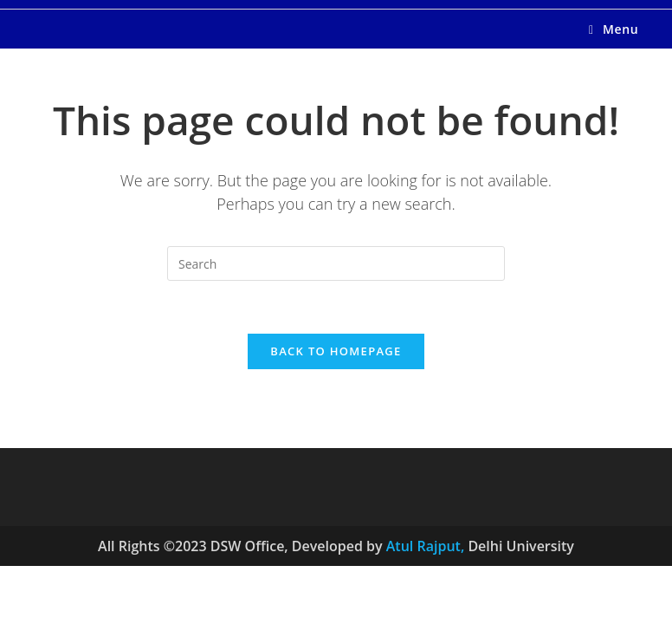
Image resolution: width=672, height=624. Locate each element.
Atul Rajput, (427, 546)
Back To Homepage (336, 351)
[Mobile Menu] (614, 29)
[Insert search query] (336, 263)
